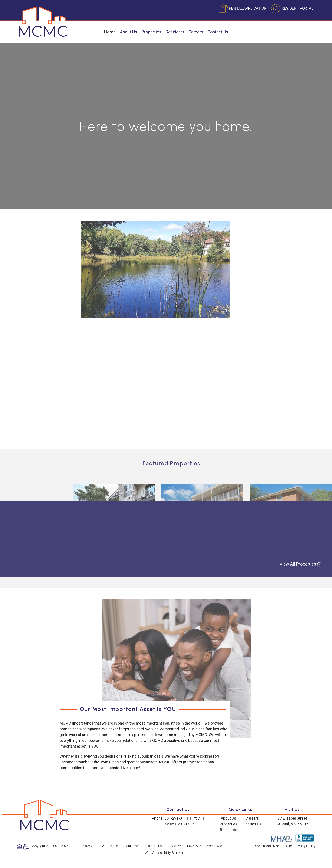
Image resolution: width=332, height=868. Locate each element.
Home (110, 32)
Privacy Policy (305, 846)
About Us (128, 32)
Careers (196, 32)
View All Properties (300, 564)
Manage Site (283, 846)
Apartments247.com (85, 846)
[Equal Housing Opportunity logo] (20, 846)
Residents (175, 32)
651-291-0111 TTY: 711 (184, 818)
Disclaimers (262, 846)
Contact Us (218, 32)
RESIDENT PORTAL (297, 8)
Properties (151, 32)
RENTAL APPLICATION (248, 8)
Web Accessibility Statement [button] (166, 853)
